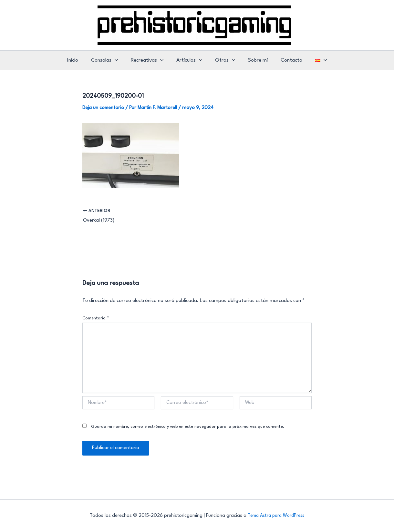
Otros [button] (224, 60)
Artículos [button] (190, 60)
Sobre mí (255, 60)
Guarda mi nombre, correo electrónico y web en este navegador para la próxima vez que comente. (188, 427)
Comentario (96, 318)
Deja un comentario (104, 108)
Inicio (79, 60)
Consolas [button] (109, 60)
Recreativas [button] (150, 60)
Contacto (287, 60)
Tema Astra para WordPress (276, 516)
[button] (119, 60)
